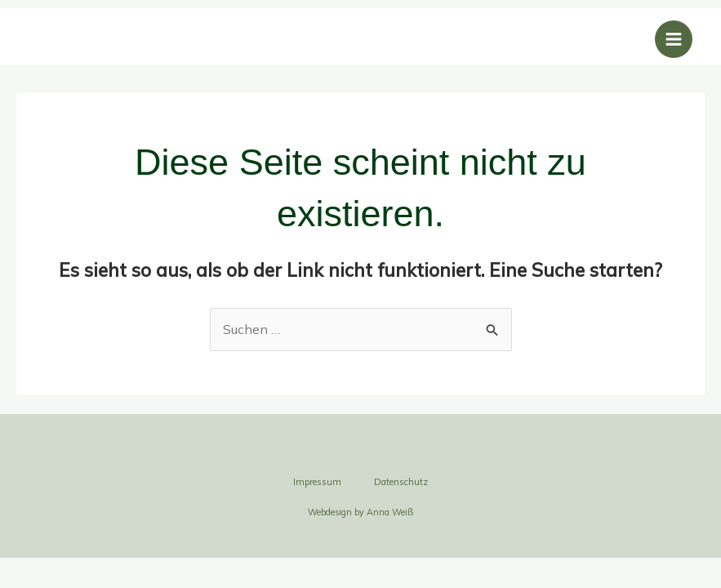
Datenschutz (401, 482)
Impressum (317, 482)
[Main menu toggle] (674, 39)
